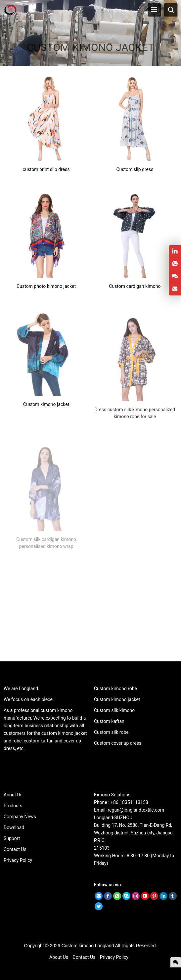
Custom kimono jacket (117, 699)
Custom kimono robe (115, 689)
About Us (13, 795)
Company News (20, 817)
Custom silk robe (111, 732)
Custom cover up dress (118, 743)
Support (12, 838)
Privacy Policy (18, 860)
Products (13, 806)
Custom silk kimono (114, 710)
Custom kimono (78, 946)
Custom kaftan (109, 721)
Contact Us (15, 849)
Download (14, 827)
